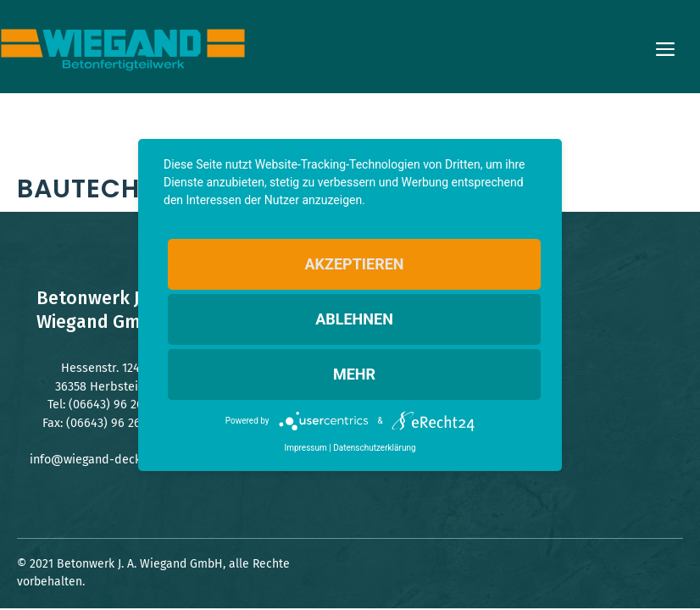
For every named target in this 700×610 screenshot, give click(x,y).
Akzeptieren (354, 264)
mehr (354, 374)
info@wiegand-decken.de (100, 460)
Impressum (305, 448)
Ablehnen (354, 319)
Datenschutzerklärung (374, 448)
